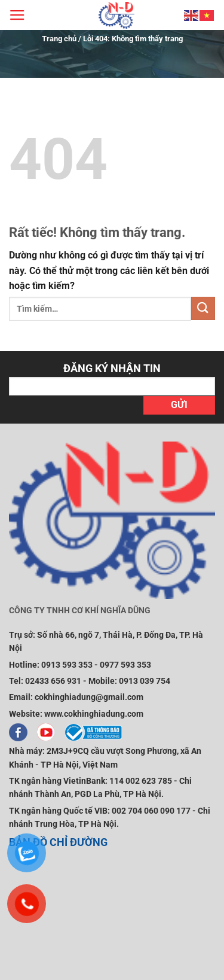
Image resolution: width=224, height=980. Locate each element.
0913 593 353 (67, 665)
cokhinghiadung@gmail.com (89, 697)
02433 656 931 (53, 681)
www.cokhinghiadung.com (94, 714)
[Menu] (17, 15)
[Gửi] (203, 308)
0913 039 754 (145, 681)
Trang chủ (59, 39)
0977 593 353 (125, 665)
